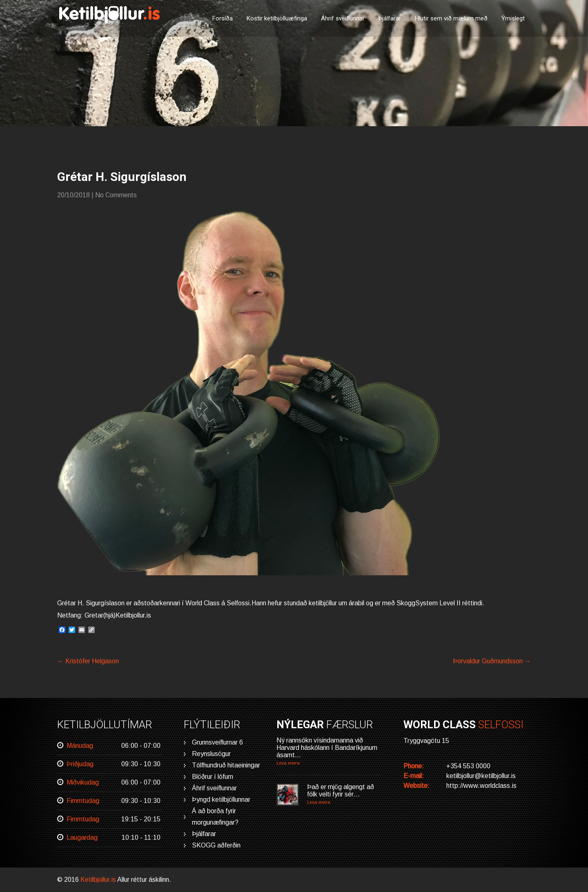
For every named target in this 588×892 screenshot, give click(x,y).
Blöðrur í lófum (213, 777)
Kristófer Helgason (88, 661)
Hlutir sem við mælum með (451, 18)
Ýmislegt (513, 18)
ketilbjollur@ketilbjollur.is (481, 776)
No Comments (116, 195)
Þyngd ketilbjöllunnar (221, 799)
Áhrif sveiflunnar (343, 18)
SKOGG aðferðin (216, 845)
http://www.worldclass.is (481, 786)
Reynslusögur (211, 754)
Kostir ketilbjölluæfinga (277, 18)
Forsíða (223, 18)
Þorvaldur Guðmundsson (492, 661)
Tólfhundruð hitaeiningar (226, 765)
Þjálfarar (390, 18)
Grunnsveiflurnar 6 (217, 742)
